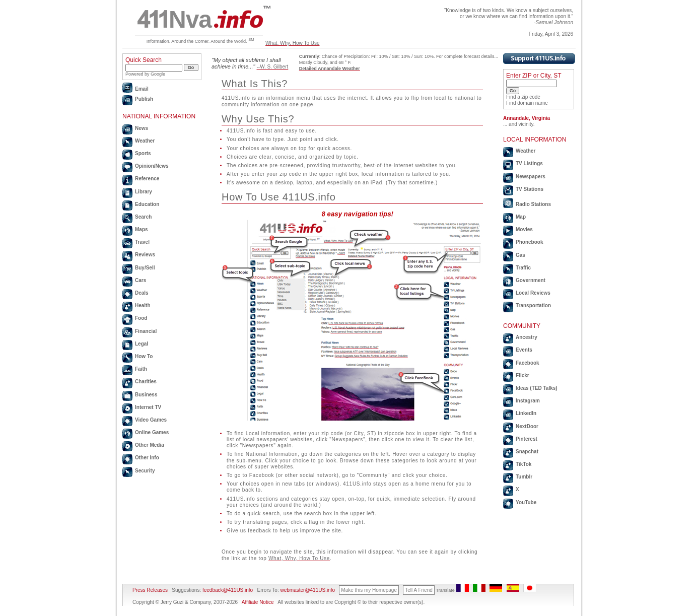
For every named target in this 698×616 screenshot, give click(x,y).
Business (146, 395)
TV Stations (530, 189)
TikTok (523, 464)
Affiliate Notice (258, 602)
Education (147, 204)
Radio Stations (533, 204)
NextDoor (527, 426)
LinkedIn (526, 413)
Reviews (145, 255)
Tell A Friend (418, 590)
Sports (143, 153)
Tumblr (524, 477)
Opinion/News (152, 166)
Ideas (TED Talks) (537, 388)
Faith (141, 369)
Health (143, 305)
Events (524, 350)
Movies (524, 229)
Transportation (533, 305)
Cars (141, 280)
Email (142, 89)
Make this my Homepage (369, 590)
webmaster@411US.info (307, 590)
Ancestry (527, 337)
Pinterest (527, 439)
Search (143, 217)
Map (521, 217)
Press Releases (150, 590)
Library (144, 192)
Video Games (151, 420)
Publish (144, 99)
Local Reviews (533, 293)
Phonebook (529, 242)
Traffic (523, 268)
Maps (142, 229)
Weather (145, 141)
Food (141, 318)
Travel (142, 242)
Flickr (522, 375)
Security (145, 471)
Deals (142, 293)
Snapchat (527, 452)
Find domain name (527, 103)
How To (144, 356)
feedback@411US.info (227, 590)
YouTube (526, 502)
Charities (146, 382)
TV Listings (529, 163)
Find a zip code (523, 97)
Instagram (528, 401)
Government (531, 280)
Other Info (147, 458)
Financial (146, 331)
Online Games (152, 432)
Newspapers (531, 177)
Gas (520, 255)
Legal (142, 344)
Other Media (150, 445)
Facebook (528, 363)
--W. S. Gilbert (273, 67)
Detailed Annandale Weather (330, 69)
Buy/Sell (145, 268)
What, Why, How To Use (292, 43)
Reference (147, 179)
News (142, 128)
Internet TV (148, 407)
